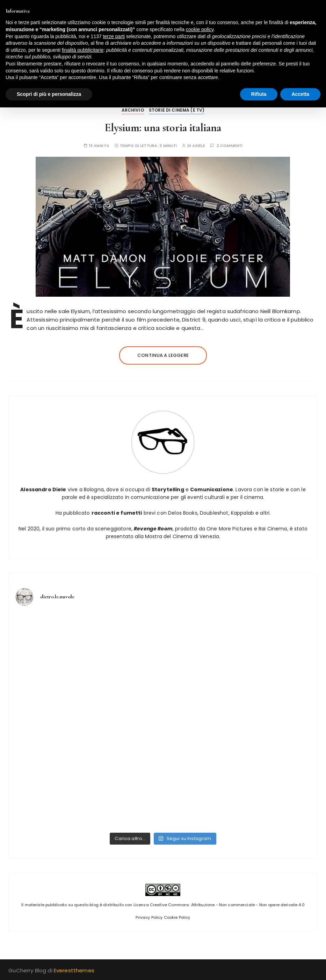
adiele (199, 146)
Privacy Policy (149, 917)
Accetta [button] (300, 94)
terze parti (114, 36)
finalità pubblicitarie (83, 50)
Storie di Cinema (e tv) (177, 110)
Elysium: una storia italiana (163, 128)
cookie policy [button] (200, 29)
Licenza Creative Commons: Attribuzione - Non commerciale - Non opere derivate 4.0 (219, 905)
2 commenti (230, 146)
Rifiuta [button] (259, 94)
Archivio (133, 110)
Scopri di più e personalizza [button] (49, 94)
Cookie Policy (177, 917)
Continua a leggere (163, 355)
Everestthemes (74, 970)
